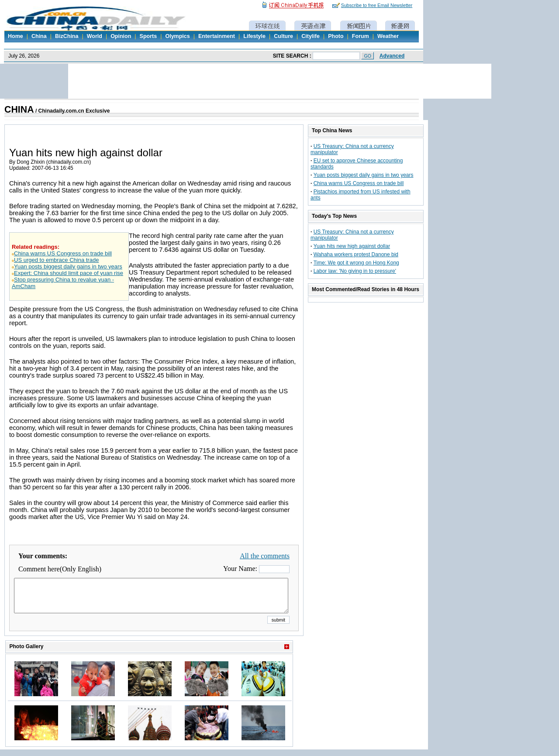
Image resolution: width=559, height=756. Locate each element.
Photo (336, 36)
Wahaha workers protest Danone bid (356, 254)
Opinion (121, 36)
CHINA (19, 110)
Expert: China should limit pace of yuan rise (69, 273)
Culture (283, 36)
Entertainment (217, 36)
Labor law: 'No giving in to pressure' (355, 271)
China (39, 36)
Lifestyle (254, 36)
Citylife (311, 36)
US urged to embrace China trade (56, 260)
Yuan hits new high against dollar (352, 246)
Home (16, 36)
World (95, 36)
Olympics (177, 36)
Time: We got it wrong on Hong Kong (356, 263)
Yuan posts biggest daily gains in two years (68, 266)
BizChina (67, 36)
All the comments (265, 556)
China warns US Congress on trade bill (63, 253)
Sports (148, 36)
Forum (361, 36)
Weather (388, 36)
